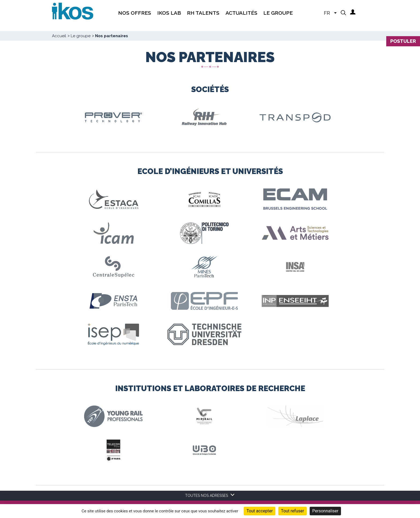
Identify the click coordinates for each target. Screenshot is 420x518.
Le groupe (81, 36)
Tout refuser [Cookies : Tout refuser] (292, 511)
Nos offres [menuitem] (135, 13)
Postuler (403, 41)
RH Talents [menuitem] (203, 13)
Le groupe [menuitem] (278, 13)
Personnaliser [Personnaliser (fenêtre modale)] (325, 511)
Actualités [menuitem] (241, 13)
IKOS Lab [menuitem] (169, 13)
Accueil (59, 36)
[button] (343, 13)
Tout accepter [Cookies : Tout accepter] (260, 511)
